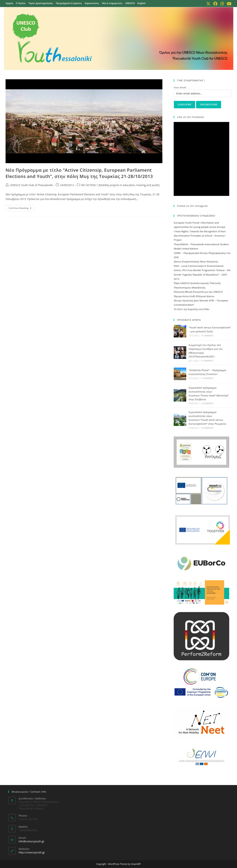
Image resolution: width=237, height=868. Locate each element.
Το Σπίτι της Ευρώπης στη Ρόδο (191, 309)
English (142, 3)
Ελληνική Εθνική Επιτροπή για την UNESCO (198, 292)
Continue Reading (22, 209)
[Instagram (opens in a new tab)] (222, 4)
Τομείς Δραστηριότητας (41, 3)
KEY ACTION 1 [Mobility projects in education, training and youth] (120, 185)
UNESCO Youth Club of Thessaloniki (31, 185)
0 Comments (207, 336)
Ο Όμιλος (21, 3)
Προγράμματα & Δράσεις (69, 3)
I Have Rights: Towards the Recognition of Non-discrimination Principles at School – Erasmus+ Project (200, 236)
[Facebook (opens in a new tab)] (215, 4)
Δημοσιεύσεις (92, 3)
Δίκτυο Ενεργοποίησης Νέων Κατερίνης (196, 261)
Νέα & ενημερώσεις (112, 3)
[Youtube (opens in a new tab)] (228, 4)
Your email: (180, 87)
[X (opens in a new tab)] (208, 4)
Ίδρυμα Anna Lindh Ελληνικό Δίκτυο (194, 296)
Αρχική (9, 3)
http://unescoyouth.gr (32, 852)
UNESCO (130, 3)
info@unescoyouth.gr (31, 841)
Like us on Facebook (190, 117)
